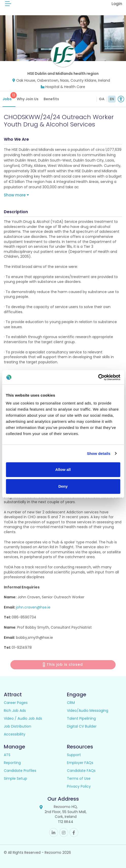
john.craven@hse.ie (33, 607)
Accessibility (15, 734)
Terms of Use (79, 778)
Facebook (74, 833)
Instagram (64, 833)
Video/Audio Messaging (88, 711)
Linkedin (54, 833)
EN (112, 99)
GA (102, 99)
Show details (99, 453)
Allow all (63, 469)
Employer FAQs (80, 763)
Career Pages (16, 703)
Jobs (9, 97)
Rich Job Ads (15, 711)
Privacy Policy (79, 786)
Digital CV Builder (82, 726)
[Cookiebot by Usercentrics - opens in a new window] (98, 377)
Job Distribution (17, 726)
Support (74, 755)
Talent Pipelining (81, 718)
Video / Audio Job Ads (23, 718)
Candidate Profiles (20, 771)
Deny (63, 486)
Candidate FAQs (81, 771)
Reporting (12, 763)
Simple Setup (15, 778)
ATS (7, 755)
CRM (71, 703)
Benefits (51, 99)
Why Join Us (28, 99)
